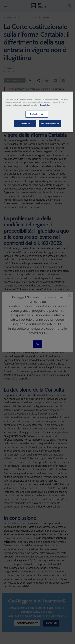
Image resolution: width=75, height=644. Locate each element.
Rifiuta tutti (25, 124)
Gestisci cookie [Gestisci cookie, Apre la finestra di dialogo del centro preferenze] (37, 114)
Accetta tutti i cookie (50, 124)
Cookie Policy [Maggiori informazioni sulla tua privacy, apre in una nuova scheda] (45, 105)
